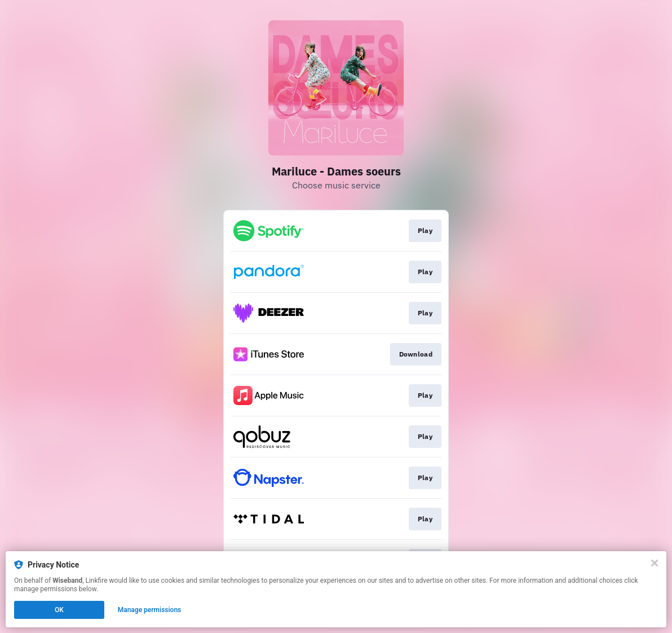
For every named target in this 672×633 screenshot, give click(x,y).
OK (59, 610)
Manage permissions (150, 610)
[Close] (655, 563)
